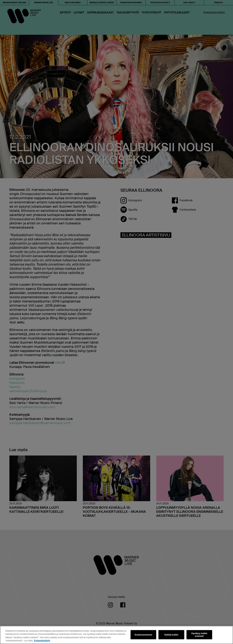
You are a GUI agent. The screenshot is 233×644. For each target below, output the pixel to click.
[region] (116, 635)
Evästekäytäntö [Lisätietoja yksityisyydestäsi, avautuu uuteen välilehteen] (42, 641)
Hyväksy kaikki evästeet (199, 635)
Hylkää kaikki (171, 635)
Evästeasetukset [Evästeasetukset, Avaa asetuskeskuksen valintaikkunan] (143, 635)
